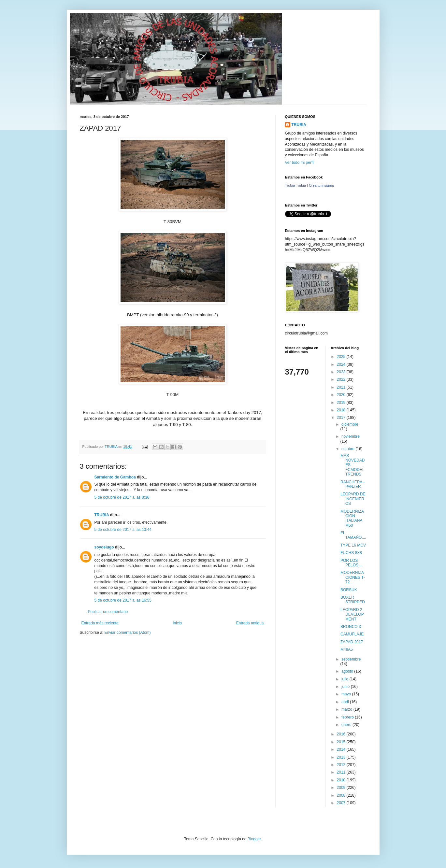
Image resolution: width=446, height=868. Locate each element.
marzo (347, 709)
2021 (342, 387)
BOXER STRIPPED (353, 600)
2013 (342, 757)
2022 (342, 379)
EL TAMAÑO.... (353, 535)
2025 (342, 357)
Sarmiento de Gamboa (115, 477)
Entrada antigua (250, 623)
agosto (348, 671)
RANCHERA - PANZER (352, 484)
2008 (342, 795)
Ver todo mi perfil (300, 163)
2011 (342, 772)
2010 (342, 780)
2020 (342, 395)
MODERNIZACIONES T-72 (353, 577)
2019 (342, 403)
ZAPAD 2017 (352, 642)
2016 (342, 734)
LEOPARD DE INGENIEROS (353, 499)
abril (346, 702)
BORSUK (349, 590)
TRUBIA (102, 515)
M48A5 (347, 649)
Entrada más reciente (100, 623)
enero (347, 725)
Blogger (254, 839)
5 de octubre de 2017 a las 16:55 (123, 600)
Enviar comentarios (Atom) (128, 633)
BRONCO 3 (351, 627)
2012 (342, 765)
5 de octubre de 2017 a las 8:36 (122, 497)
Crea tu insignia (321, 185)
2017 (342, 418)
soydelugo (104, 547)
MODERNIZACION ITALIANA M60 (352, 518)
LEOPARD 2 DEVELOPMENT (352, 614)
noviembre (351, 436)
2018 (342, 410)
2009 (342, 788)
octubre (348, 449)
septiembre (351, 659)
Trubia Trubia (295, 185)
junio (346, 687)
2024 (342, 364)
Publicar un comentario (108, 612)
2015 (342, 742)
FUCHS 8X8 (351, 553)
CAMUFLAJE (352, 634)
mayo (347, 694)
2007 (342, 803)
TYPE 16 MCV (353, 545)
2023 (342, 372)
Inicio (177, 623)
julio (345, 679)
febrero (348, 717)
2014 (342, 749)
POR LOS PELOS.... (352, 563)
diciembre (350, 424)
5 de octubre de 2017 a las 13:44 (123, 530)
